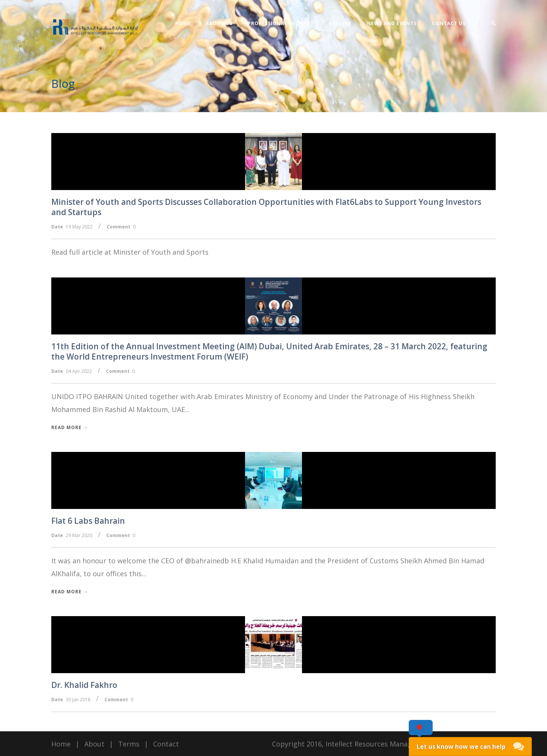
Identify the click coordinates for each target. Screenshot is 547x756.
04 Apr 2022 (79, 371)
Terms (129, 744)
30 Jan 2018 (78, 700)
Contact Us (449, 23)
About (94, 744)
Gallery (340, 23)
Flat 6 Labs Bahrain (88, 521)
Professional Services (281, 23)
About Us (219, 23)
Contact (166, 744)
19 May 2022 (79, 227)
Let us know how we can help (461, 746)
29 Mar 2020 (79, 535)
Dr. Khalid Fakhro (84, 685)
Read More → (70, 427)
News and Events (392, 23)
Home (183, 23)
